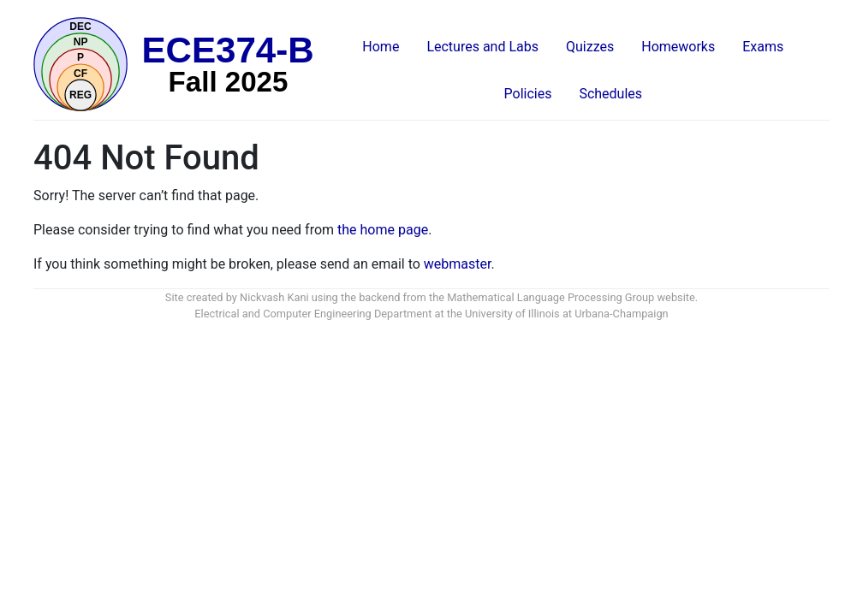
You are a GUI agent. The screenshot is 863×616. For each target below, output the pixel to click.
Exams (763, 47)
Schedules (610, 94)
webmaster (458, 264)
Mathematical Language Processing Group (551, 297)
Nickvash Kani (274, 297)
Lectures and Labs (482, 47)
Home (381, 47)
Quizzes (590, 47)
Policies (528, 94)
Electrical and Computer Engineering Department (313, 314)
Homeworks (678, 47)
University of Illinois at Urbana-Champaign (567, 314)
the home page (383, 230)
